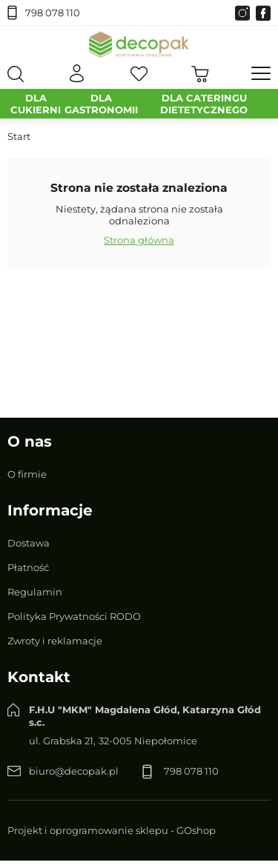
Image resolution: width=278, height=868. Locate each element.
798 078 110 (53, 13)
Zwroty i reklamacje (55, 641)
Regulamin (35, 592)
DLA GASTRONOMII (101, 104)
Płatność (28, 567)
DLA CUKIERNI (36, 104)
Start (19, 136)
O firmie (27, 474)
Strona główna (139, 240)
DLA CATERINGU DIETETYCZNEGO (204, 104)
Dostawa (29, 543)
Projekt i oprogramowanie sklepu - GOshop (112, 830)
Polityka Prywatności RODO (74, 616)
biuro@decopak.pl (74, 771)
